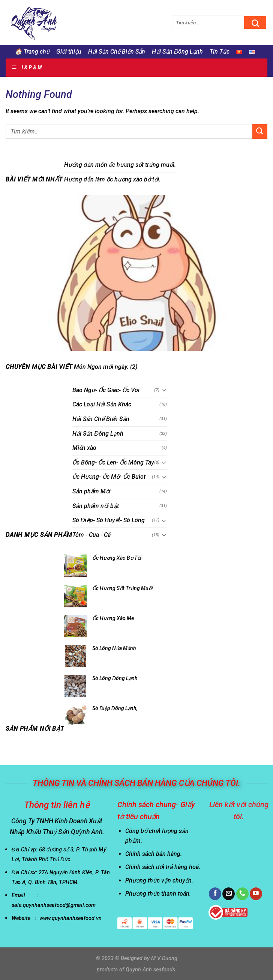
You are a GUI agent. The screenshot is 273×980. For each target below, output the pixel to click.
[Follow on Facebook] (215, 894)
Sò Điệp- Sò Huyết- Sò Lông (109, 520)
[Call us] (242, 894)
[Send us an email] (229, 894)
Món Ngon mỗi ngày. (101, 367)
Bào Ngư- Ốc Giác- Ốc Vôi (106, 390)
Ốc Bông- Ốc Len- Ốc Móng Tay (113, 462)
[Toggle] (164, 390)
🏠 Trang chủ (32, 52)
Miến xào (84, 448)
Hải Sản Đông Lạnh (177, 52)
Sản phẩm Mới (92, 491)
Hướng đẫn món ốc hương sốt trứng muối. (120, 165)
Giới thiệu (69, 52)
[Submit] (255, 22)
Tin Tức (220, 52)
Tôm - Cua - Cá (91, 535)
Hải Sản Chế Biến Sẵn (117, 52)
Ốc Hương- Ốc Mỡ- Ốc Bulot (109, 477)
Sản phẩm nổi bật (96, 506)
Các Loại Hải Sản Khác (102, 405)
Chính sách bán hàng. (154, 854)
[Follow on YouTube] (256, 894)
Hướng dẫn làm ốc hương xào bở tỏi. (112, 179)
